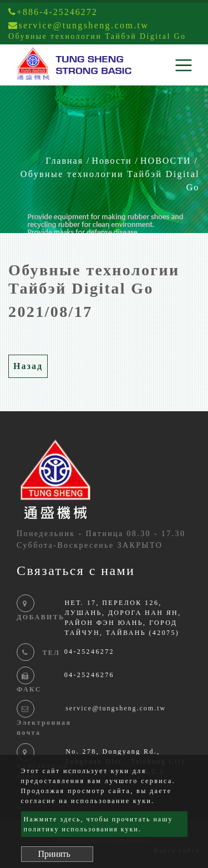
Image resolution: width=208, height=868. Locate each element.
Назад (28, 366)
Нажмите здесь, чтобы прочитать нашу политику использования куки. (98, 824)
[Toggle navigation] (184, 65)
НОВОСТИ (166, 161)
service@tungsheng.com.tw (116, 708)
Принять (54, 854)
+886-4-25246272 (53, 12)
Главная (64, 161)
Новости (112, 161)
